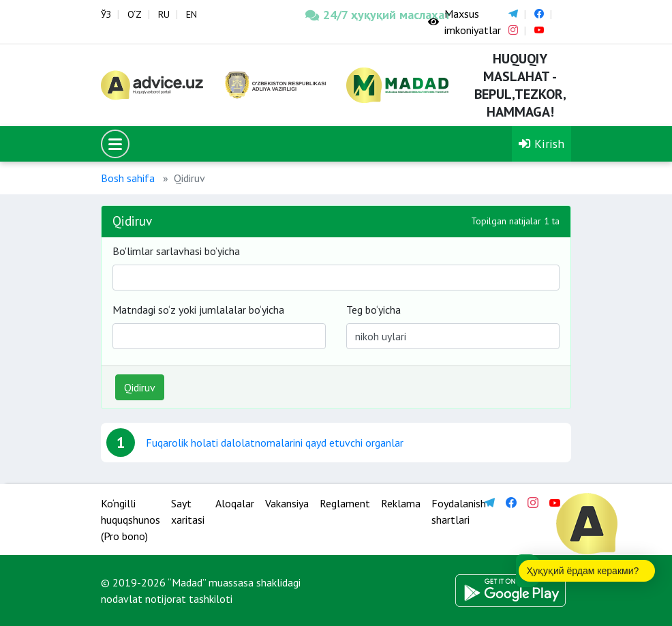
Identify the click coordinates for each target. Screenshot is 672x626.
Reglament (345, 503)
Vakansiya (287, 503)
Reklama (401, 503)
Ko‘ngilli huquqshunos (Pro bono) (131, 520)
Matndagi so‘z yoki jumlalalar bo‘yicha (198, 310)
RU (164, 14)
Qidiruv (140, 387)
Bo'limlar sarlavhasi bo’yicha (176, 251)
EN (192, 14)
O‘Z (135, 14)
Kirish (541, 144)
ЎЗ (106, 14)
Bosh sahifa (128, 178)
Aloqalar (235, 503)
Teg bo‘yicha (373, 310)
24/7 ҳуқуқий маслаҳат (356, 15)
